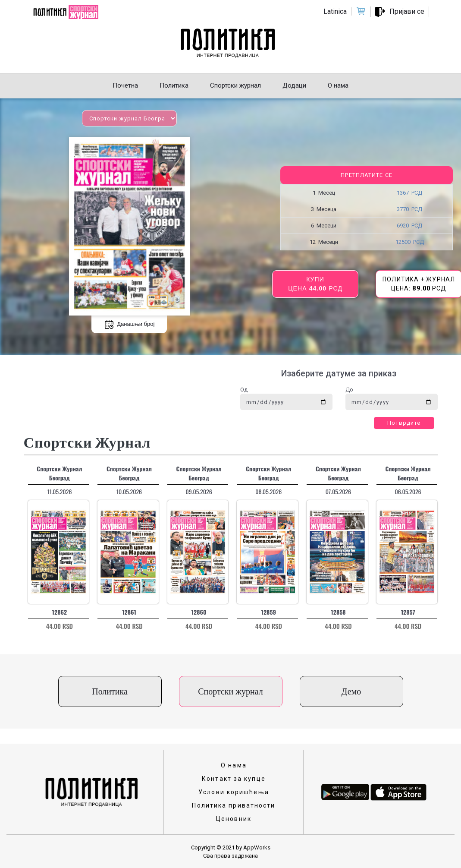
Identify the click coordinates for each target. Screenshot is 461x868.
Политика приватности (234, 805)
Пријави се (407, 11)
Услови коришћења (234, 792)
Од (244, 390)
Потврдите (404, 423)
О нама (234, 765)
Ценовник (234, 819)
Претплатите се (366, 175)
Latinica (335, 11)
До (349, 390)
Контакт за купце (234, 779)
